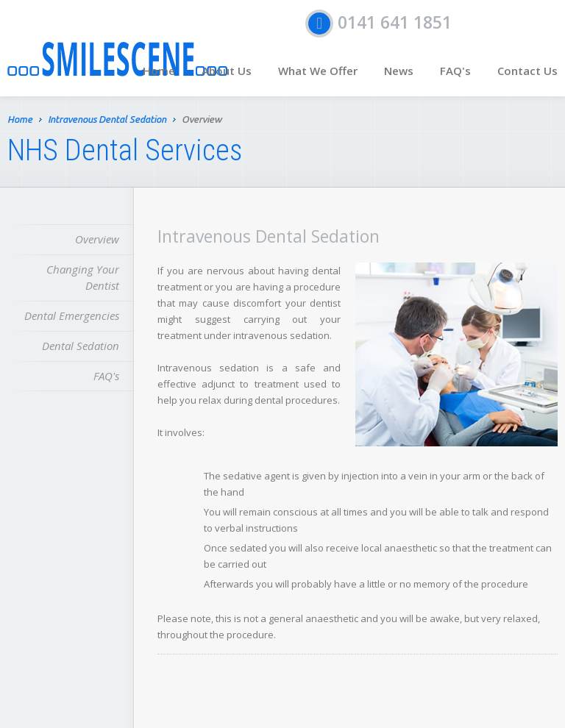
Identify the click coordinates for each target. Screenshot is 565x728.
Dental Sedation (81, 346)
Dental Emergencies (72, 315)
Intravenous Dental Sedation (107, 121)
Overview (97, 239)
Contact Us (527, 71)
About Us (227, 71)
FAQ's (455, 71)
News (399, 71)
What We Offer (318, 71)
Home (159, 71)
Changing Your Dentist (83, 277)
